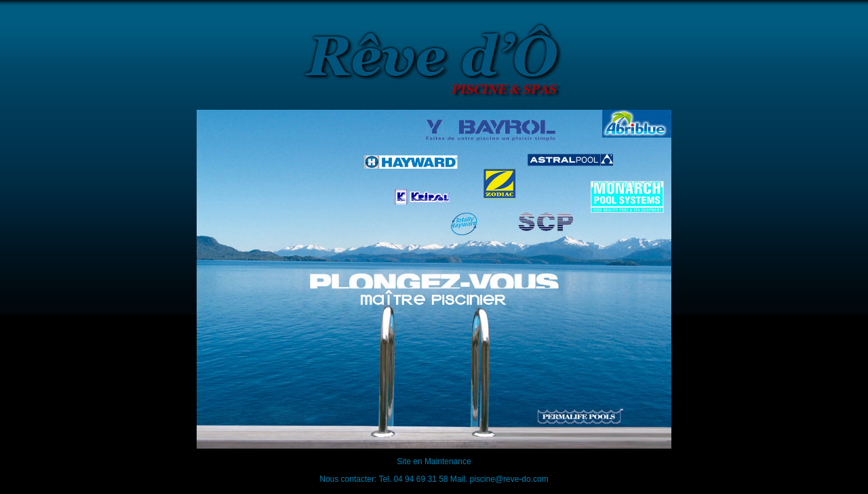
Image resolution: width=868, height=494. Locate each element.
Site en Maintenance (434, 461)
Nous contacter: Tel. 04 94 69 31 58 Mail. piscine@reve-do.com (434, 479)
